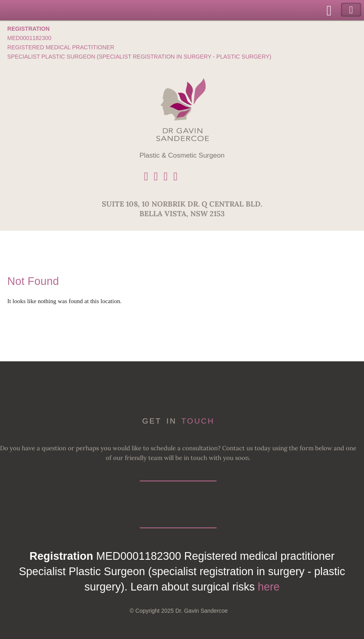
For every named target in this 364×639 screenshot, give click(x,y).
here (269, 587)
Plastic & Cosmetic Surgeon (182, 155)
